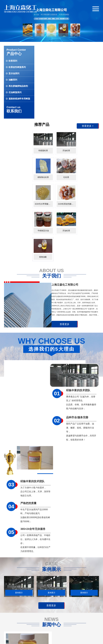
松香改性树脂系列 (21, 613)
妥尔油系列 (18, 617)
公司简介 (8, 609)
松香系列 (17, 609)
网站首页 (8, 625)
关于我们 (8, 603)
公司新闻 (43, 609)
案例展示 (34, 603)
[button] (50, 40)
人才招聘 (8, 613)
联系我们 (8, 630)
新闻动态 (43, 603)
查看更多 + (88, 53)
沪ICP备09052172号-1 (42, 640)
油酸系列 (17, 621)
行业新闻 (43, 613)
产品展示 (17, 603)
